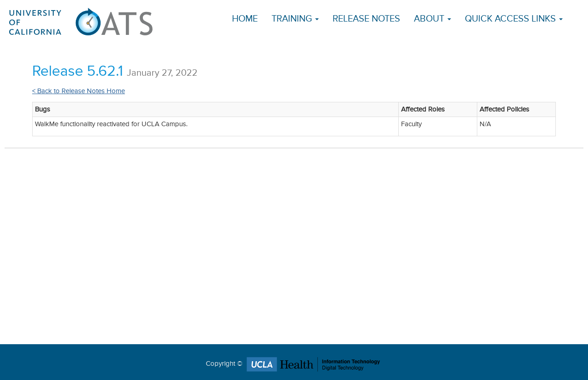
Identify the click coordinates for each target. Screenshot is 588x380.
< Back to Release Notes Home (79, 91)
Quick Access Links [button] (514, 19)
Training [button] (295, 19)
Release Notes (366, 19)
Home (245, 19)
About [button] (433, 19)
